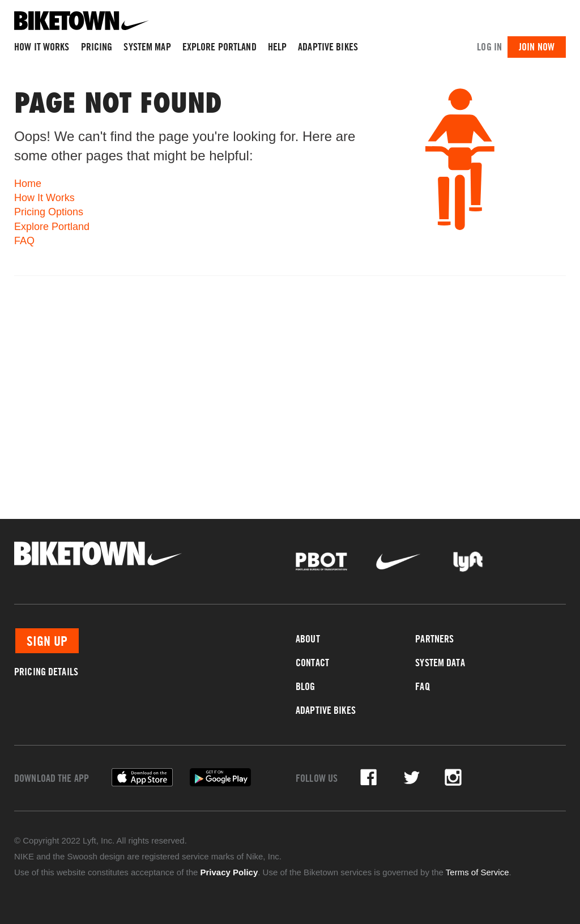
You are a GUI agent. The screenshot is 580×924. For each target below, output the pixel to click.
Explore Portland (219, 47)
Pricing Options (49, 212)
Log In (489, 47)
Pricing (97, 47)
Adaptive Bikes (328, 47)
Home (28, 184)
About (308, 639)
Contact (312, 663)
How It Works (42, 47)
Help (278, 47)
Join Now (537, 47)
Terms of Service (477, 872)
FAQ (24, 241)
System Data (440, 663)
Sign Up (47, 641)
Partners (434, 639)
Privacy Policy (229, 872)
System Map (147, 47)
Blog (306, 686)
